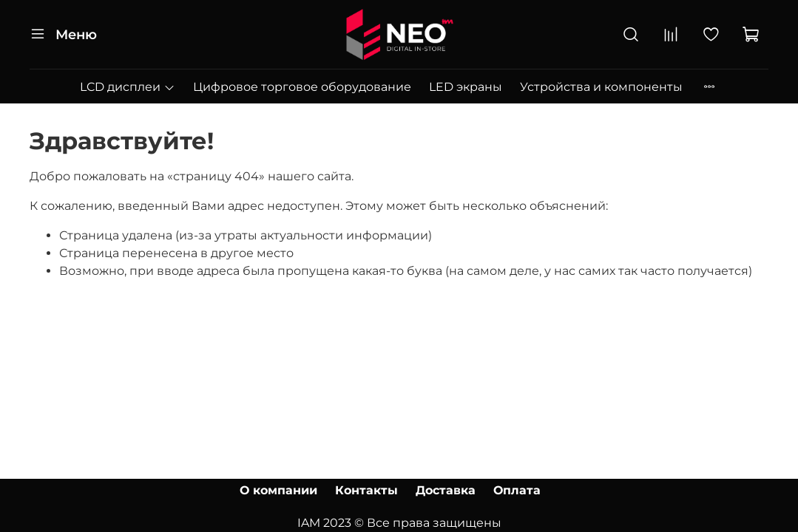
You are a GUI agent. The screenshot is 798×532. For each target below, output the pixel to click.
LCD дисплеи (127, 87)
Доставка (446, 490)
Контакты (366, 490)
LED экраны (466, 87)
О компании (278, 490)
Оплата (517, 490)
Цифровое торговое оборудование (302, 87)
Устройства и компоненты (601, 87)
